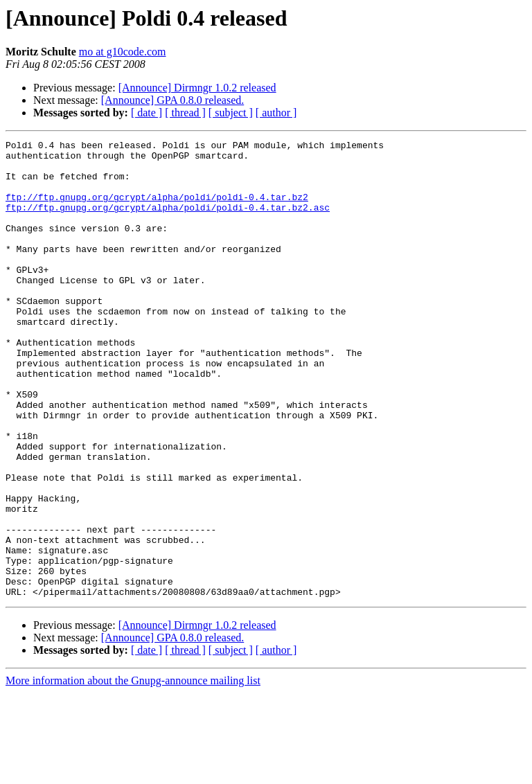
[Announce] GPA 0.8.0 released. (172, 100)
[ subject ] (231, 113)
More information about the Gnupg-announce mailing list (133, 772)
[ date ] (147, 113)
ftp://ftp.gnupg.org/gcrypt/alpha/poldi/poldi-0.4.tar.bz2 (157, 209)
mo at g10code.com (123, 52)
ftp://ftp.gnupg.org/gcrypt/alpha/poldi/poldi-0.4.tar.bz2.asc (168, 222)
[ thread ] (185, 113)
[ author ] (276, 113)
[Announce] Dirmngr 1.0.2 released (197, 88)
